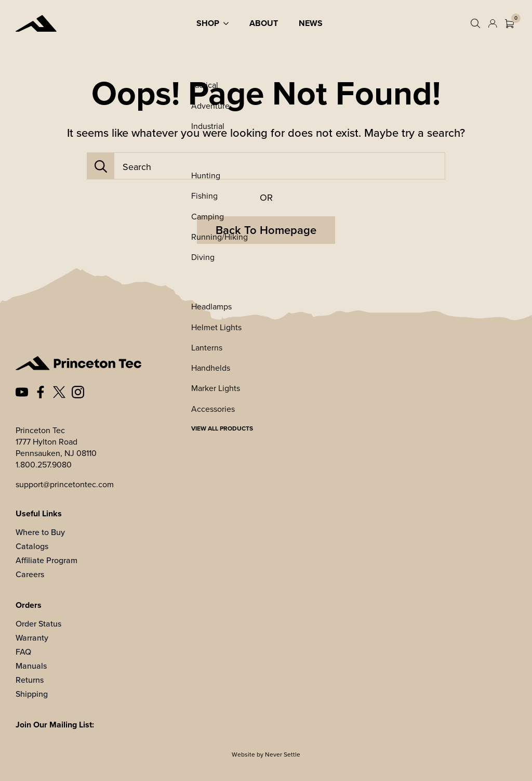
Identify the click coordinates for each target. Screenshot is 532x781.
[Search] (101, 166)
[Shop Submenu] (229, 23)
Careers (30, 574)
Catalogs (32, 546)
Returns (30, 680)
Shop (208, 23)
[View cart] (509, 24)
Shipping (32, 694)
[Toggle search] (475, 23)
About (264, 23)
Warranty (32, 638)
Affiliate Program (46, 560)
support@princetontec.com (65, 484)
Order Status (38, 624)
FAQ (23, 652)
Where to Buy (40, 532)
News (311, 23)
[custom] (22, 392)
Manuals (31, 666)
